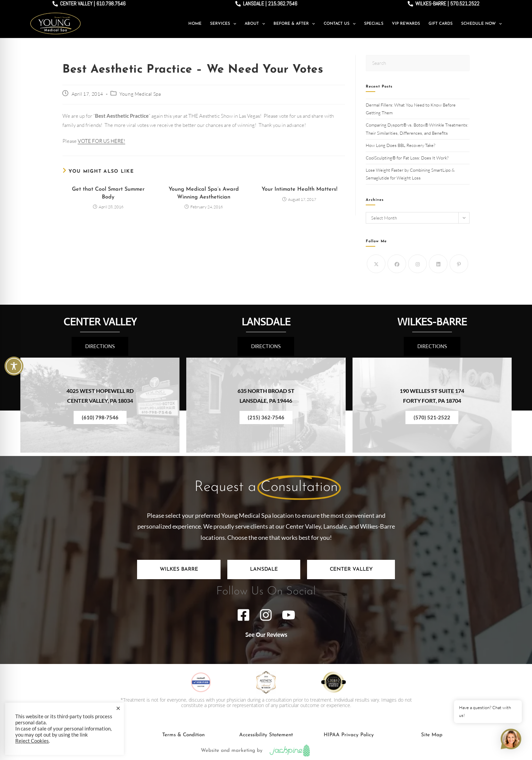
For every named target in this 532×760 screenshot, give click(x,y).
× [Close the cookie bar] (118, 708)
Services (223, 24)
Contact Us (340, 24)
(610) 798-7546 (100, 417)
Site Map (432, 735)
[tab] (179, 569)
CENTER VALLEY (100, 322)
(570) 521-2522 (432, 417)
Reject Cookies (32, 741)
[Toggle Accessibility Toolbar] (14, 366)
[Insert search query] (418, 63)
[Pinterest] (459, 264)
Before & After (294, 24)
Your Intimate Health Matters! (299, 189)
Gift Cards (441, 24)
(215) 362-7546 (266, 417)
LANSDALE (266, 322)
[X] (376, 264)
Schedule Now (481, 24)
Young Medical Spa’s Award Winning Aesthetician (204, 193)
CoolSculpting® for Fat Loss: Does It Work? (408, 158)
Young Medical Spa (140, 94)
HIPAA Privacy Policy (349, 735)
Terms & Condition (183, 735)
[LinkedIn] (438, 264)
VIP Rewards (406, 24)
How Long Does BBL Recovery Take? (401, 145)
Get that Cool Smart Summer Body (108, 193)
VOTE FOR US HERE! (101, 141)
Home (195, 24)
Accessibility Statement (266, 735)
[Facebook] (397, 264)
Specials (374, 24)
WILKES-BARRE (432, 322)
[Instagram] (417, 264)
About (255, 24)
